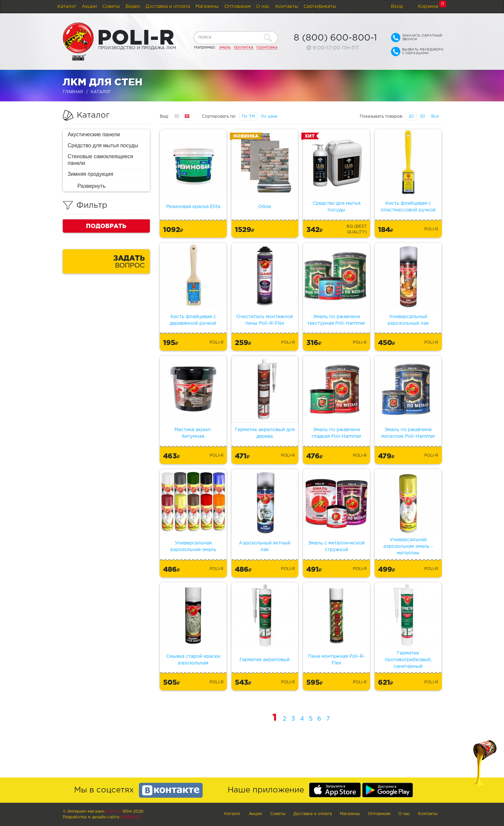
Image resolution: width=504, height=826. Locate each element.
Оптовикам (238, 7)
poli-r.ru (113, 812)
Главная (73, 92)
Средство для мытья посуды (103, 145)
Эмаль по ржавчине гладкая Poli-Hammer (337, 433)
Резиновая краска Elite (193, 207)
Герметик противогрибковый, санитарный (408, 660)
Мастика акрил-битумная (193, 433)
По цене (269, 117)
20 (411, 117)
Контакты (287, 7)
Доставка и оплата (168, 7)
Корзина (428, 7)
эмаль (225, 47)
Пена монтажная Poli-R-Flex (337, 660)
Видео (133, 7)
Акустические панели (94, 134)
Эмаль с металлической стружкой (336, 546)
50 (423, 117)
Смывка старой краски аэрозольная (193, 660)
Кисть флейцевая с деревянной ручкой (193, 320)
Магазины (207, 7)
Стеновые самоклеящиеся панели (101, 160)
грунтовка (267, 47)
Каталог (67, 7)
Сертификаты (320, 7)
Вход (397, 7)
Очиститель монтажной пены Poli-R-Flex (265, 320)
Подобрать (106, 226)
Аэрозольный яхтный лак (265, 546)
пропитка (244, 47)
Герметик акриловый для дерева (265, 433)
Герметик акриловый (265, 660)
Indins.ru (131, 817)
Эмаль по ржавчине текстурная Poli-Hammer (336, 320)
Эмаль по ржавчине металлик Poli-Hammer (408, 433)
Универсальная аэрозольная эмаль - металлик (408, 546)
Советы (111, 7)
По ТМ (248, 117)
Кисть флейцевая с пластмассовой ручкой (408, 207)
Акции (89, 7)
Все (435, 117)
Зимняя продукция (91, 174)
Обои (265, 207)
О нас (263, 7)
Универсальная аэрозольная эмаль (193, 546)
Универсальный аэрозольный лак (408, 320)
